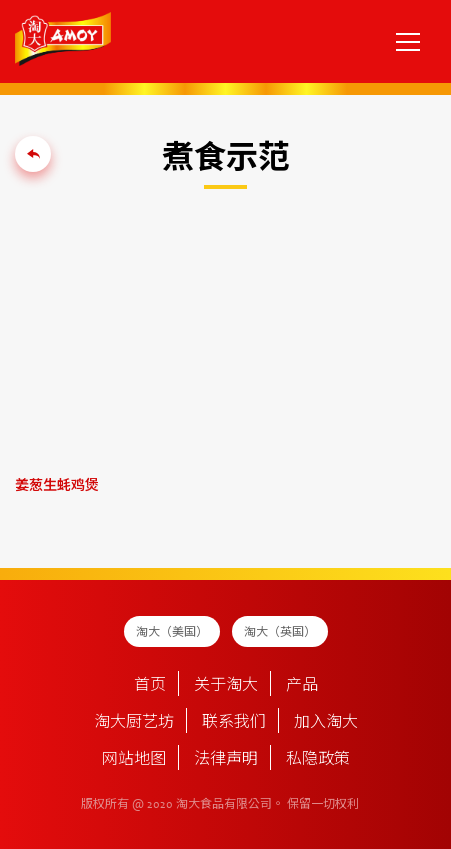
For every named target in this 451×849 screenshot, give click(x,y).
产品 (302, 686)
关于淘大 (226, 686)
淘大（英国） (280, 633)
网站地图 (134, 760)
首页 (150, 686)
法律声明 (226, 760)
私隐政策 (318, 760)
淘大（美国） (172, 633)
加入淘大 (326, 723)
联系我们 (234, 723)
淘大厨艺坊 (134, 723)
